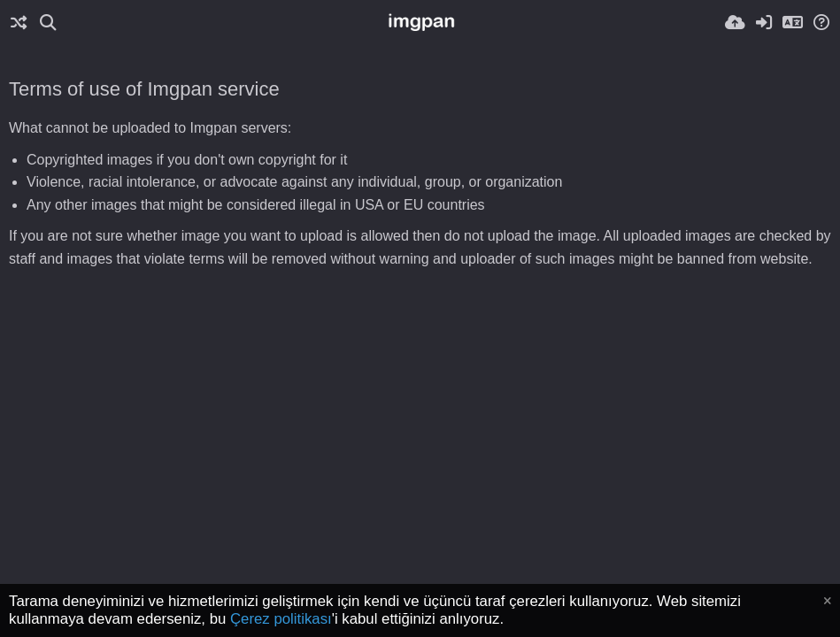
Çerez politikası (281, 619)
